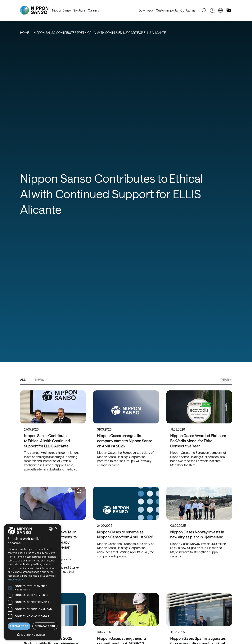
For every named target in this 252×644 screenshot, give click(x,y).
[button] (33, 634)
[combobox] (51, 529)
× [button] (56, 529)
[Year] (226, 380)
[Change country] (220, 10)
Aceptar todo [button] (19, 626)
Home (25, 33)
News (40, 380)
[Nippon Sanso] (34, 10)
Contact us (188, 10)
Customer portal (167, 10)
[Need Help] (212, 10)
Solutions (79, 10)
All (23, 380)
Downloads (146, 10)
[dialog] (33, 582)
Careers (93, 10)
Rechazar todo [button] (45, 626)
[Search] (204, 10)
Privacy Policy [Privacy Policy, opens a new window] (15, 580)
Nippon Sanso (61, 10)
